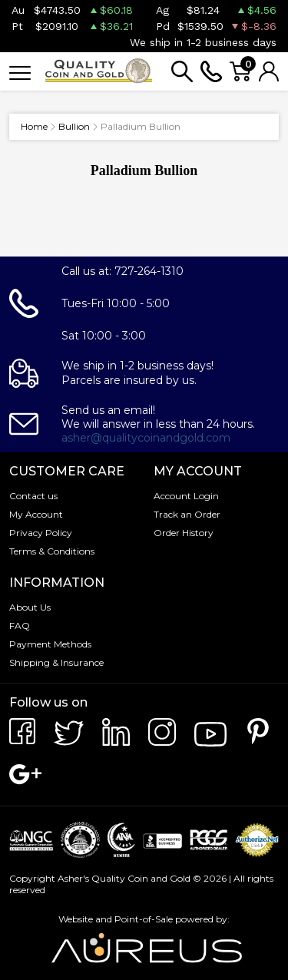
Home (34, 126)
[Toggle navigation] (20, 72)
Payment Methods (50, 644)
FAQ (20, 626)
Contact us (33, 496)
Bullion (74, 126)
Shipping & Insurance (56, 662)
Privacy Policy (41, 533)
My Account (36, 514)
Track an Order (187, 514)
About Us (30, 607)
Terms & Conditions (52, 551)
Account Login (186, 496)
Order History (184, 533)
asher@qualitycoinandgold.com (146, 438)
